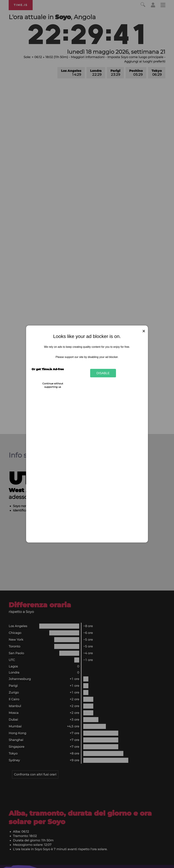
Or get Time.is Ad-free (48, 369)
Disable (103, 373)
